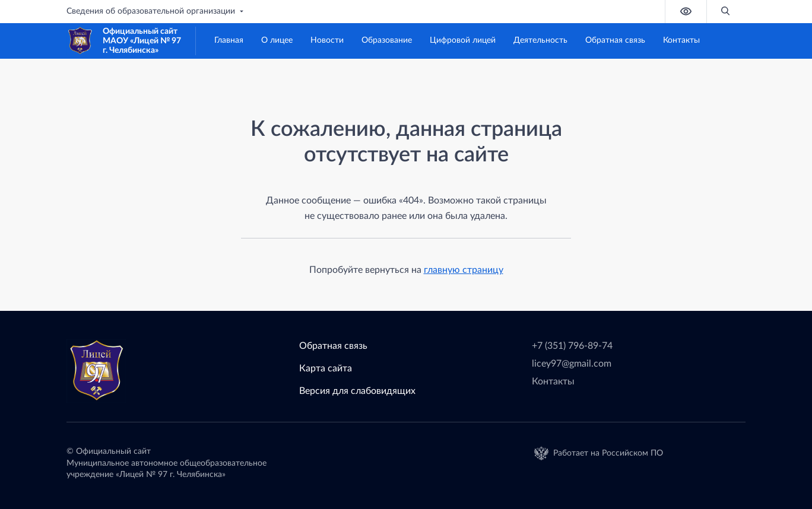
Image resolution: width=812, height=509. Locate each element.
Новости (327, 40)
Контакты (681, 40)
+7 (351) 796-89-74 (572, 346)
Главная (229, 40)
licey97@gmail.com (572, 364)
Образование (387, 40)
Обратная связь (615, 40)
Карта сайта (326, 368)
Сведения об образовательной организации (156, 11)
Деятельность (540, 40)
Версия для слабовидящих (357, 391)
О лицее (277, 40)
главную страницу (464, 270)
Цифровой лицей (463, 40)
